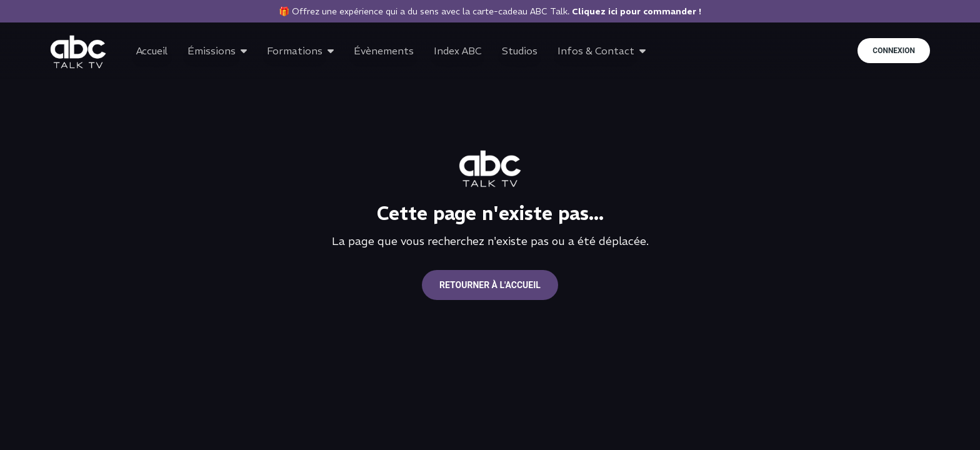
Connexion (894, 51)
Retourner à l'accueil (490, 285)
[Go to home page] (78, 52)
